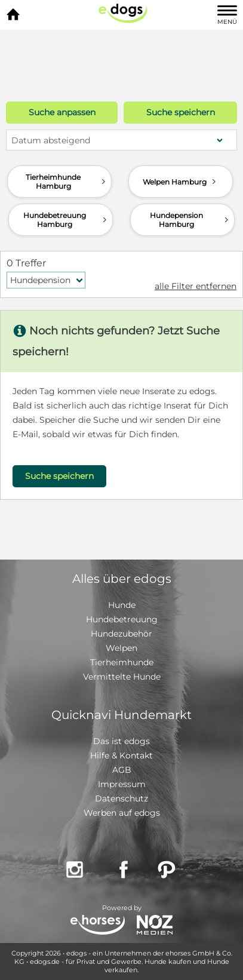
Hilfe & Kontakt (121, 755)
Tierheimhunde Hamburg (67, 182)
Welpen (121, 648)
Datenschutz (121, 798)
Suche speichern (181, 112)
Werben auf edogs (122, 813)
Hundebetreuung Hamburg (66, 220)
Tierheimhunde (122, 662)
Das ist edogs (121, 741)
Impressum (122, 784)
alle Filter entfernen (196, 286)
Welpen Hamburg (181, 182)
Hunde (122, 605)
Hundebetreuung (122, 619)
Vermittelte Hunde (122, 677)
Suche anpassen (62, 112)
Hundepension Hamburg (190, 220)
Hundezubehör (121, 634)
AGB (122, 770)
